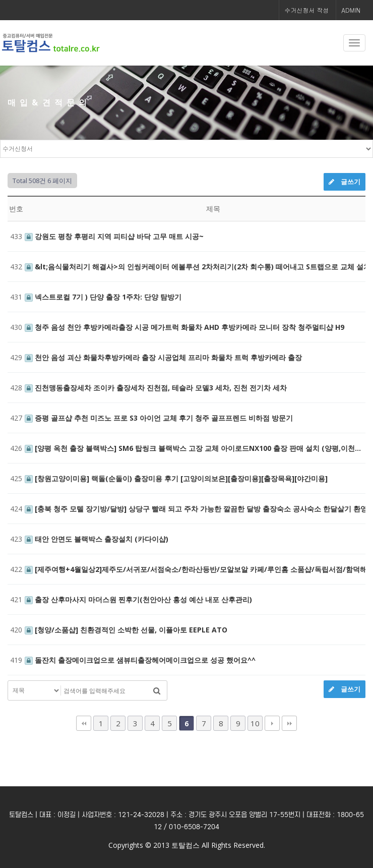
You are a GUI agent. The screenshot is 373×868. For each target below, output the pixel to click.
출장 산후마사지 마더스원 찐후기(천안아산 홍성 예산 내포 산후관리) (138, 599)
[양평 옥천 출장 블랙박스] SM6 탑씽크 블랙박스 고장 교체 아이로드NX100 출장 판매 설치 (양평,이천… (193, 448)
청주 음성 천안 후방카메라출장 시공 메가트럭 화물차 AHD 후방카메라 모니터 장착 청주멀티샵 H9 (184, 327)
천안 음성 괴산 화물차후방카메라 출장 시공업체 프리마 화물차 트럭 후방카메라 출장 (163, 357)
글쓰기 (345, 182)
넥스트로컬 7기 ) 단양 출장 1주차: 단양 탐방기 (103, 297)
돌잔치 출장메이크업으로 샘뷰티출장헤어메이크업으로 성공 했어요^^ (140, 660)
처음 (84, 723)
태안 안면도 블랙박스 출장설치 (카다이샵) (97, 539)
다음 (272, 723)
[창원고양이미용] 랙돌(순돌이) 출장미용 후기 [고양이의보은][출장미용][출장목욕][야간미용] (176, 478)
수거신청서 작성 (306, 10)
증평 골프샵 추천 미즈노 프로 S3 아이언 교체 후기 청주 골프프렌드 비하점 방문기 (159, 418)
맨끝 (289, 723)
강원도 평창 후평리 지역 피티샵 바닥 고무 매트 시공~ (114, 236)
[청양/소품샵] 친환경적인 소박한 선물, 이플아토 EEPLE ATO (126, 630)
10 (255, 723)
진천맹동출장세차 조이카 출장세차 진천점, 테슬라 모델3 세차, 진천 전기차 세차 (156, 388)
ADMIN (351, 10)
